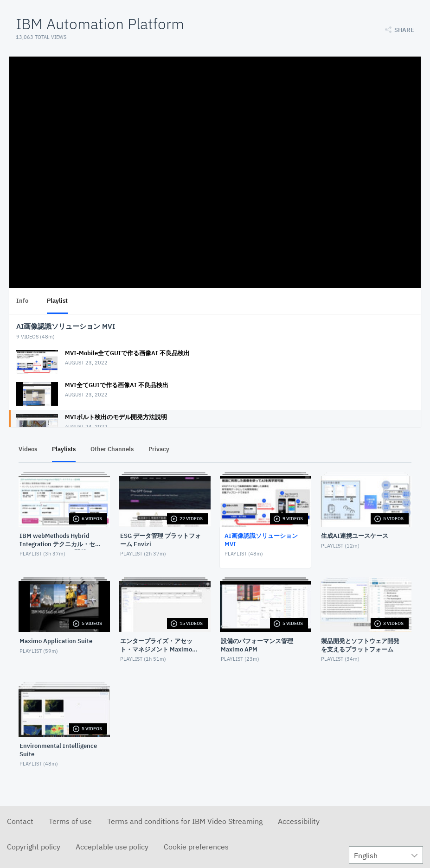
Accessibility (299, 821)
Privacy (159, 449)
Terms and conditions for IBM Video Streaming (185, 821)
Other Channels (112, 449)
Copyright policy (34, 847)
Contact (20, 821)
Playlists (64, 449)
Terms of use (70, 821)
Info (22, 301)
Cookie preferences (196, 847)
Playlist (57, 301)
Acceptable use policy (112, 847)
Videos (28, 449)
